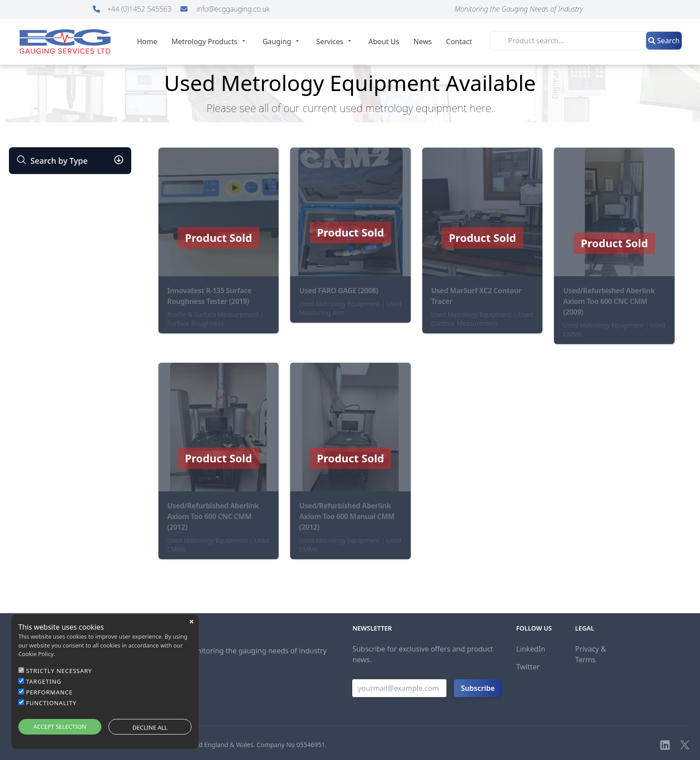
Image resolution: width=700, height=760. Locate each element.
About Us (384, 42)
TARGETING (44, 681)
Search (664, 41)
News (423, 42)
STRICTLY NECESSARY (59, 671)
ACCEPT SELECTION (60, 727)
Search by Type (52, 161)
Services (335, 42)
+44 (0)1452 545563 (133, 9)
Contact (459, 42)
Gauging (282, 42)
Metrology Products (210, 42)
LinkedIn (531, 649)
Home (147, 42)
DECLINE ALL (150, 727)
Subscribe (478, 688)
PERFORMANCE (49, 692)
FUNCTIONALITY (51, 703)
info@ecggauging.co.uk (225, 9)
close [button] (192, 622)
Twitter (528, 667)
